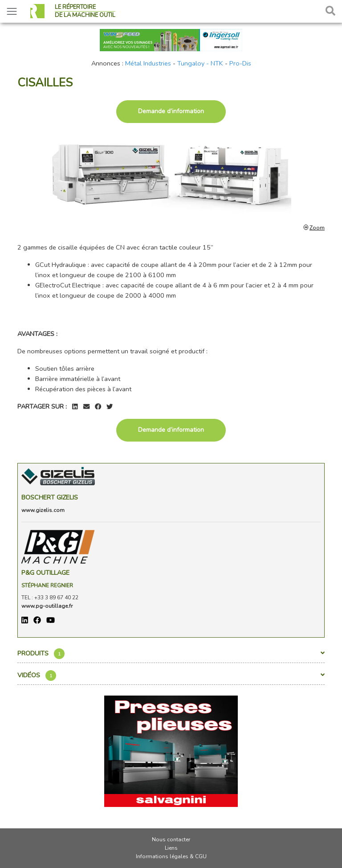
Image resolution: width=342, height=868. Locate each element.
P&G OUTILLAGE (45, 573)
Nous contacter (171, 839)
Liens (171, 848)
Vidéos (171, 676)
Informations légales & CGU (171, 856)
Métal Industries (148, 63)
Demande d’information (171, 111)
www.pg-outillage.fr (47, 606)
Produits (171, 654)
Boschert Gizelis (50, 497)
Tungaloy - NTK (200, 63)
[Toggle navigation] (12, 11)
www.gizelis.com (43, 510)
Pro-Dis (240, 63)
